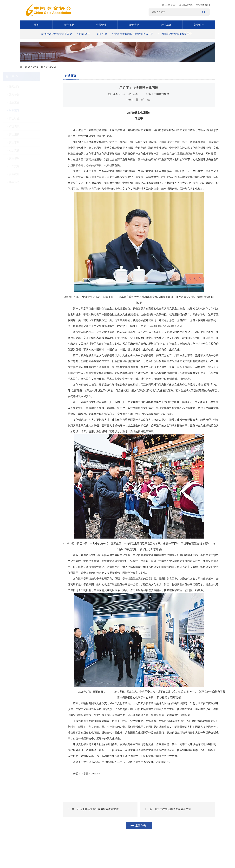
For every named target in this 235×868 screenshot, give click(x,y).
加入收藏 (187, 5)
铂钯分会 (102, 34)
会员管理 (101, 25)
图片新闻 (32, 87)
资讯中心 (38, 67)
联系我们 (205, 5)
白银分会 (85, 34)
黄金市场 (32, 142)
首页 (36, 25)
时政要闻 (32, 111)
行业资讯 (32, 126)
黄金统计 (32, 174)
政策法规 (134, 25)
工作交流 (32, 166)
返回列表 (141, 826)
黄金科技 (199, 25)
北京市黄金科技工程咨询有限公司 (134, 34)
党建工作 (32, 103)
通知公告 (32, 95)
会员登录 (170, 5)
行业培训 (166, 25)
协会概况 (69, 25)
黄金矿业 (32, 119)
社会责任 (32, 150)
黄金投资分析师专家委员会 (57, 34)
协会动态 (32, 182)
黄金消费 (32, 134)
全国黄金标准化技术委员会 (176, 34)
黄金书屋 (32, 158)
